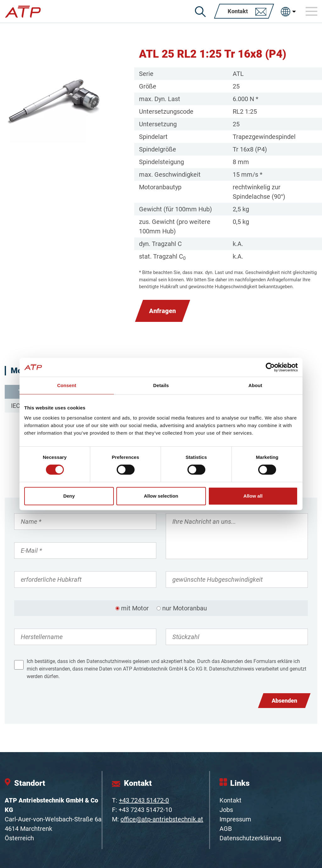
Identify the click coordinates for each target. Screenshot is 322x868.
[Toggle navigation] (312, 11)
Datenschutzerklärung (250, 838)
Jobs (226, 810)
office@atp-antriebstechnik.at (162, 819)
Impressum (235, 819)
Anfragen (162, 311)
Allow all (253, 496)
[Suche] (200, 12)
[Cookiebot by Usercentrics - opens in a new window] (270, 367)
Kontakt (230, 800)
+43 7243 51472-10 (145, 810)
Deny (69, 496)
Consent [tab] (67, 385)
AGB (226, 829)
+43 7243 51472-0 (144, 800)
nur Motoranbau (185, 608)
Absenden (284, 701)
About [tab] (255, 385)
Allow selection (161, 496)
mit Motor (135, 608)
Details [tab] (161, 385)
